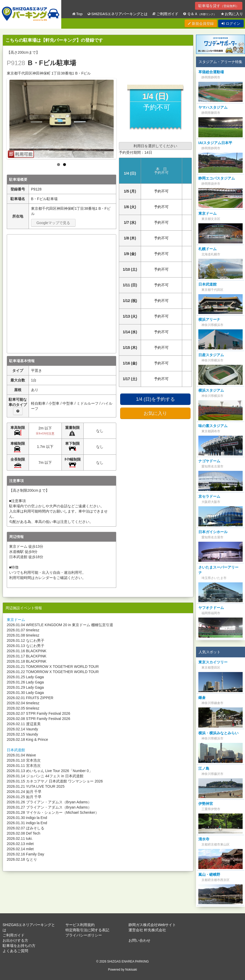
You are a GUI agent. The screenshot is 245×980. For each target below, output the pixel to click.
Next (120, 118)
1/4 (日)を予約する (155, 399)
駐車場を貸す (219, 6)
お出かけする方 (15, 940)
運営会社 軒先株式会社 (147, 930)
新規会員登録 (201, 23)
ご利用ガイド (165, 14)
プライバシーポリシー (84, 935)
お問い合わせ (139, 940)
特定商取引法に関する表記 (87, 930)
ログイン (231, 23)
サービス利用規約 (80, 925)
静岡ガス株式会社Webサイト (152, 925)
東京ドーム (16, 620)
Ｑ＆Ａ (199, 14)
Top (77, 14)
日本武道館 (16, 750)
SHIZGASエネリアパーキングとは (117, 14)
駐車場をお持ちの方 (19, 946)
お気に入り (232, 14)
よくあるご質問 (15, 951)
